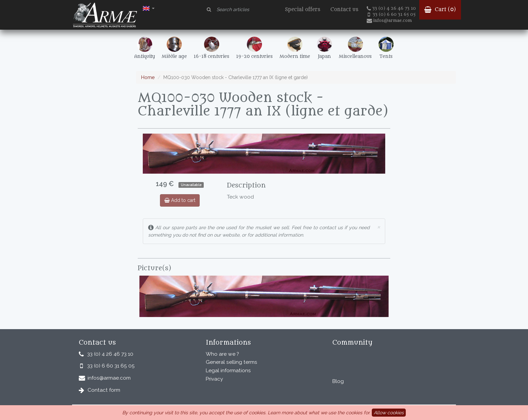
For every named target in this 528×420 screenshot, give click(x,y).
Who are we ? (222, 354)
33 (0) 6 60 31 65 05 (392, 14)
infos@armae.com (389, 21)
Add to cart (180, 200)
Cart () (440, 10)
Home (148, 77)
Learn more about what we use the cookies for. (319, 413)
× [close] (378, 227)
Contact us (344, 10)
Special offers (303, 10)
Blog (338, 381)
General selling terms (232, 362)
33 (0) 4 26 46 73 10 (391, 8)
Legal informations (228, 371)
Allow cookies (389, 413)
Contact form (104, 390)
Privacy (214, 379)
